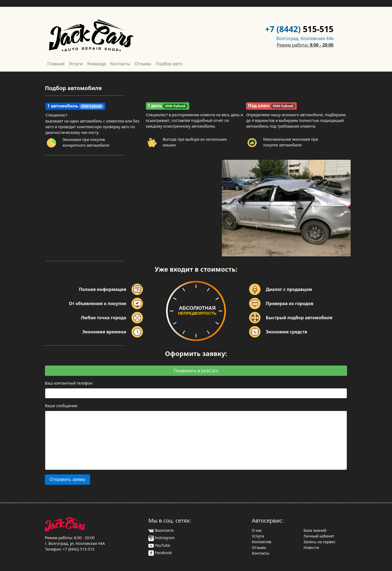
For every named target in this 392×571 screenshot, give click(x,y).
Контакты (120, 64)
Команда (97, 64)
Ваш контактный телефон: (69, 383)
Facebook (160, 553)
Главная (56, 64)
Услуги (76, 64)
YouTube (159, 545)
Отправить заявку (68, 479)
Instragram (162, 538)
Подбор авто (169, 64)
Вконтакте (161, 530)
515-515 (318, 29)
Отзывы (143, 64)
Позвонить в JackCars (196, 371)
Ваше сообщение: (62, 406)
